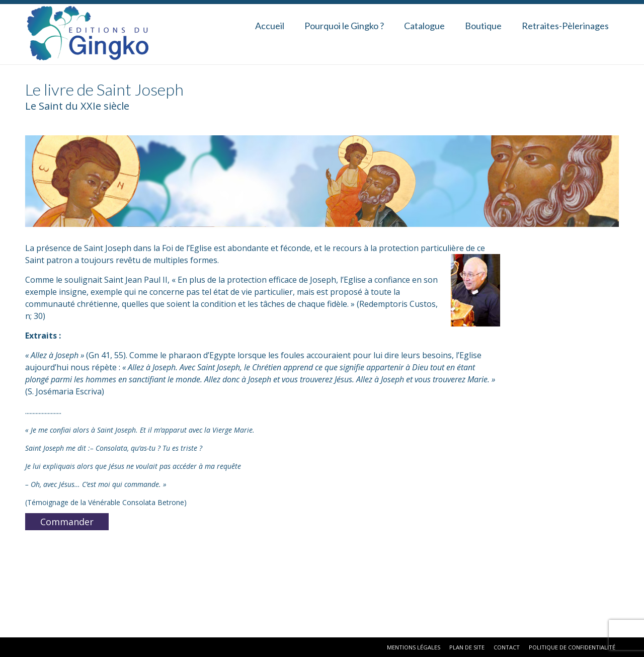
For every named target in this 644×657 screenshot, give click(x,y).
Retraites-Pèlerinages (565, 26)
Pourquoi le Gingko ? (344, 26)
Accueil (270, 26)
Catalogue (424, 26)
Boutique (483, 26)
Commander (67, 522)
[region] (322, 181)
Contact (507, 647)
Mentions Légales (414, 647)
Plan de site (467, 647)
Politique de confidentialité (572, 647)
